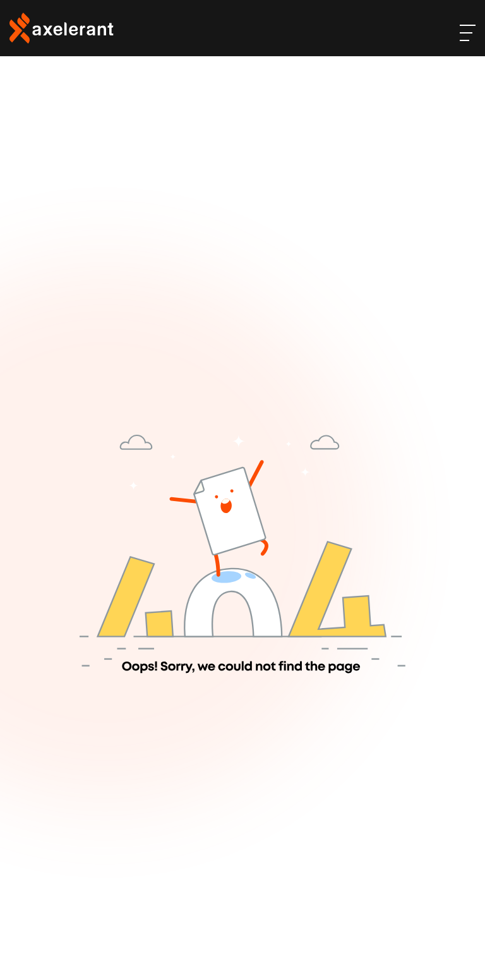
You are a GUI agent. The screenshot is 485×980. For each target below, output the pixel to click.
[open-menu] (468, 33)
